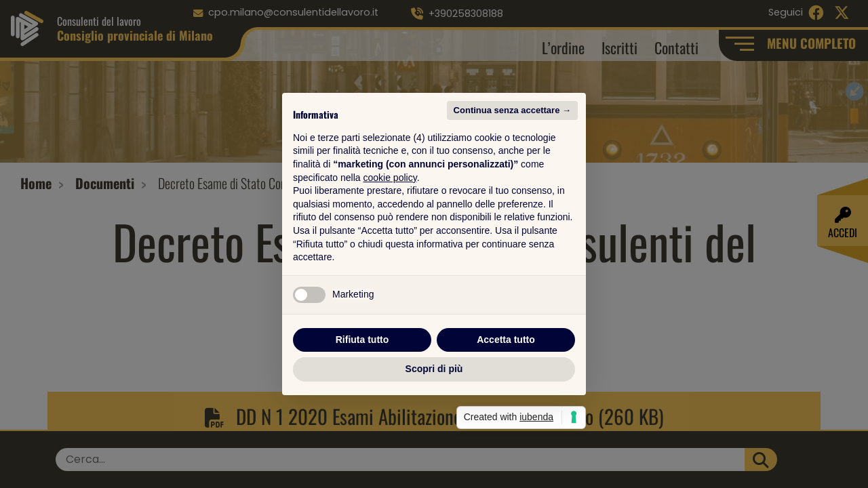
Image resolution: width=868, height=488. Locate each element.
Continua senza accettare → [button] (512, 110)
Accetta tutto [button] (506, 340)
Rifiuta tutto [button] (362, 340)
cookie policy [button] (390, 178)
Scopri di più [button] (434, 369)
